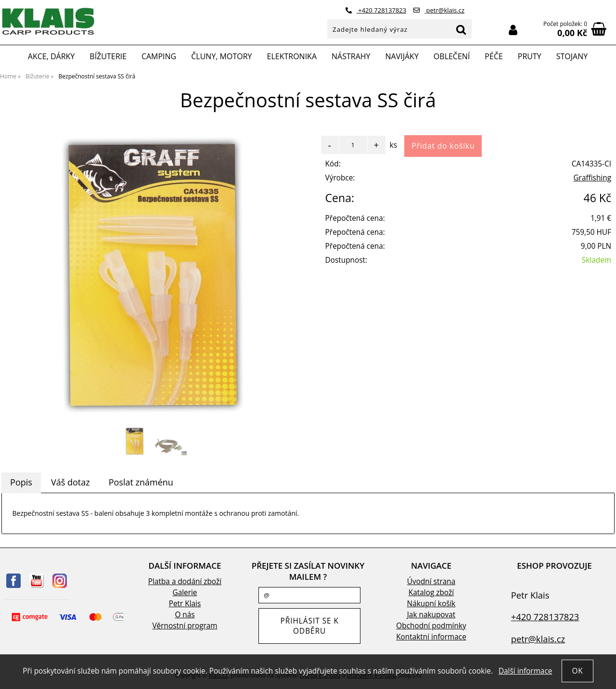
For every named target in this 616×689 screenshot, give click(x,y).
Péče (494, 56)
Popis (21, 482)
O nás (185, 615)
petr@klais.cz (439, 10)
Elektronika (292, 56)
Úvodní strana (431, 581)
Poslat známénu (141, 482)
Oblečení (452, 56)
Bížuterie (108, 56)
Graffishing (592, 178)
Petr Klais (185, 604)
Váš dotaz (71, 482)
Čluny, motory (221, 56)
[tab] (21, 483)
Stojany (572, 56)
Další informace (525, 671)
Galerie (185, 593)
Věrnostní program (185, 626)
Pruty (530, 56)
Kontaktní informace (431, 637)
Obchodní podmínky (431, 626)
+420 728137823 (376, 10)
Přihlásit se (513, 30)
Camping (159, 56)
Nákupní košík (431, 604)
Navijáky (402, 56)
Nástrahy (351, 56)
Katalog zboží (431, 593)
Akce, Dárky (51, 56)
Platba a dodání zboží (185, 581)
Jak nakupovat (431, 615)
